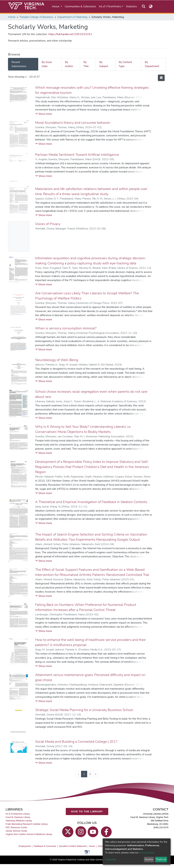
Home (12, 17)
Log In (160, 6)
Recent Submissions (19, 64)
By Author (69, 64)
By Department (152, 64)
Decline (149, 859)
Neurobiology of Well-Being (57, 360)
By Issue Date (47, 64)
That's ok (161, 859)
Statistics (131, 6)
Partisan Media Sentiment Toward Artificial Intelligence (77, 155)
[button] (151, 6)
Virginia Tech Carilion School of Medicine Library (29, 834)
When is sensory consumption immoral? (66, 328)
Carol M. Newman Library (18, 817)
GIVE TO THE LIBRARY (87, 811)
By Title (86, 64)
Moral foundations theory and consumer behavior (73, 123)
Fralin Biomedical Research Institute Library (27, 824)
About (56, 6)
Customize (111, 859)
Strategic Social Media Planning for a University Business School (84, 710)
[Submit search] (143, 6)
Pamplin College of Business (36, 17)
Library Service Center (16, 831)
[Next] (96, 774)
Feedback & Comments (45, 846)
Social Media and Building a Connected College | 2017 (76, 742)
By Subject (104, 64)
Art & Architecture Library (18, 814)
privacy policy (146, 853)
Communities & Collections (80, 6)
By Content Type (125, 64)
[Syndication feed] (161, 78)
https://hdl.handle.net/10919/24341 (70, 34)
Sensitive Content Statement (73, 846)
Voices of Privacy (48, 224)
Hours (92, 846)
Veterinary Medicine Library (19, 820)
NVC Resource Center (16, 827)
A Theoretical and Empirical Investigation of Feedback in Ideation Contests (91, 502)
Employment (25, 846)
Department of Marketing (72, 17)
